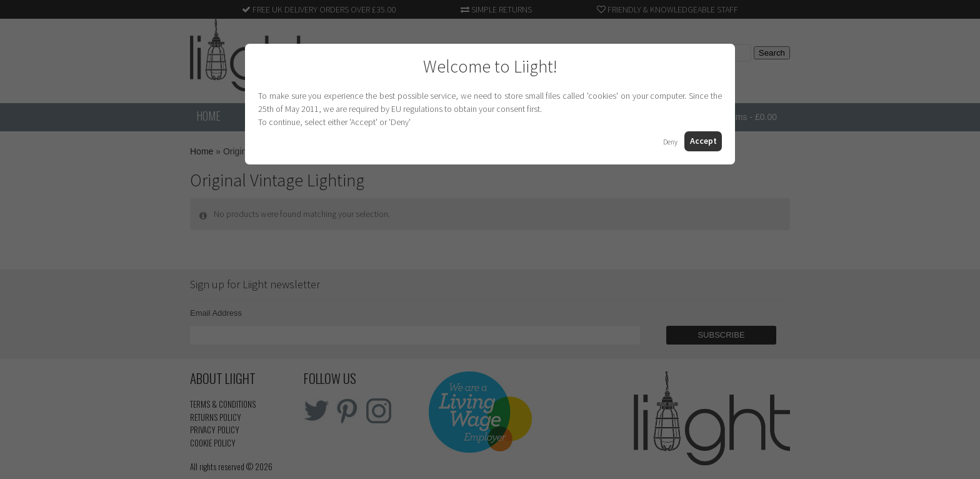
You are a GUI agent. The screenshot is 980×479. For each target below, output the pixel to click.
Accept (703, 141)
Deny (670, 142)
